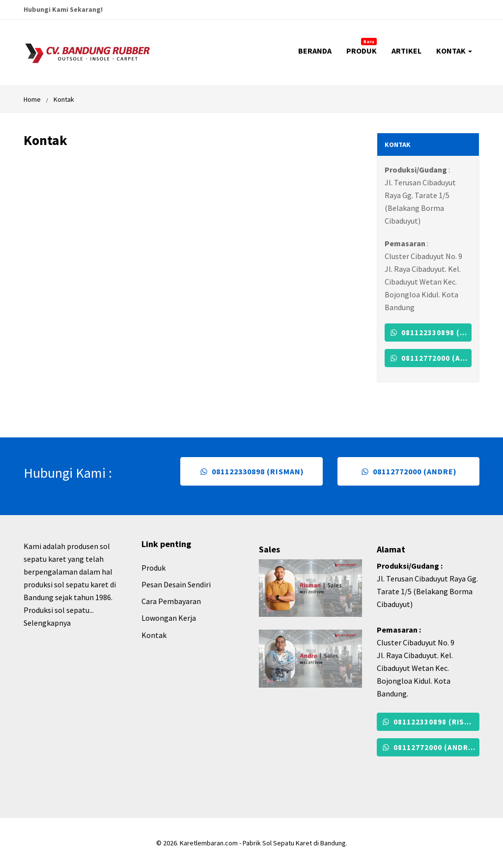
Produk (154, 568)
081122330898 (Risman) (431, 333)
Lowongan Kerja (169, 618)
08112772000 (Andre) (431, 358)
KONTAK (454, 51)
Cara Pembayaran (171, 601)
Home (32, 99)
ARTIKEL (406, 51)
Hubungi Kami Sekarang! (63, 9)
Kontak (64, 99)
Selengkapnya (47, 623)
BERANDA (315, 51)
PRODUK (362, 47)
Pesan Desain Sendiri (176, 584)
